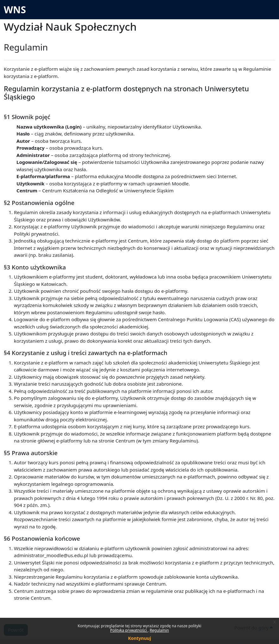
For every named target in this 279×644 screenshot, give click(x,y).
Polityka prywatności (129, 630)
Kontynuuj (140, 638)
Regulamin (159, 630)
